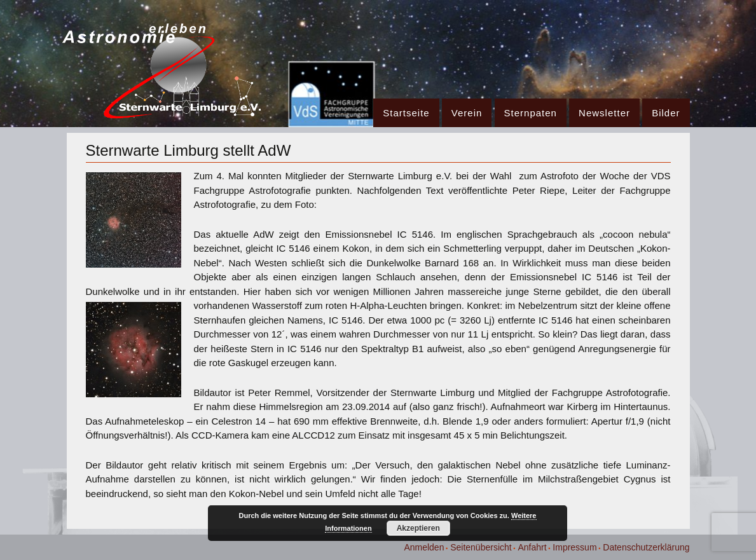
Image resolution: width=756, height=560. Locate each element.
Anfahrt (532, 547)
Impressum (574, 547)
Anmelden (424, 547)
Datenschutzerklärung (646, 547)
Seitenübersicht (481, 547)
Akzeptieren (418, 528)
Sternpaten (531, 113)
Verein (467, 113)
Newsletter (604, 113)
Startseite (406, 113)
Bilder (666, 113)
